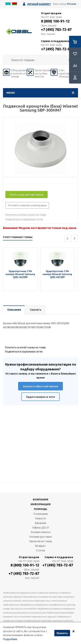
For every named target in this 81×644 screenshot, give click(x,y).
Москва (72, 4)
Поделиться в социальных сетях (24, 219)
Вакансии (41, 523)
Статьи (40, 550)
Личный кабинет (39, 4)
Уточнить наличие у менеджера (27, 205)
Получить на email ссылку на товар (26, 215)
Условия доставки (41, 537)
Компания (40, 499)
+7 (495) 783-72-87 (56, 29)
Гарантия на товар (41, 541)
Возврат (40, 546)
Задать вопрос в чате (40, 397)
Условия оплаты (41, 532)
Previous (68, 238)
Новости (40, 518)
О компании (41, 514)
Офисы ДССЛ (40, 527)
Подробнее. (10, 639)
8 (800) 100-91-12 (55, 21)
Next (75, 238)
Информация (41, 504)
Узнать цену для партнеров (26, 195)
